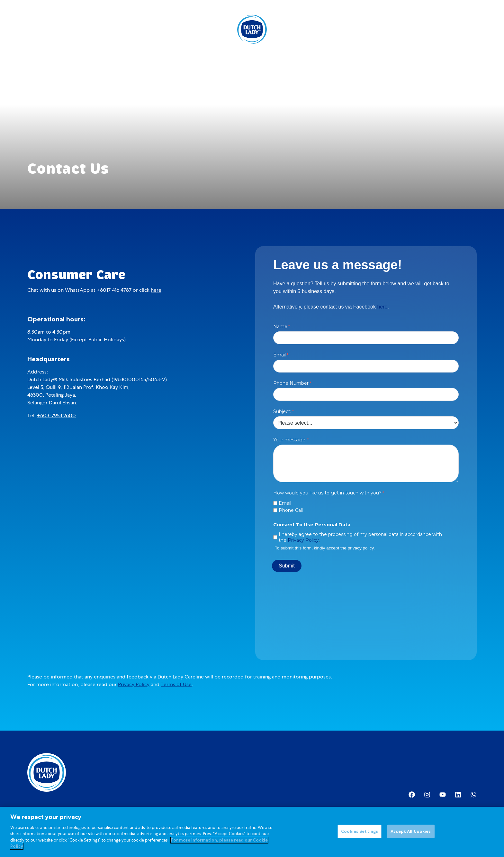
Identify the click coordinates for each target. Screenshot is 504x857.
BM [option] (445, 30)
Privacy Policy (134, 684)
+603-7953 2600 (56, 415)
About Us (292, 29)
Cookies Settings (360, 832)
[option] (445, 30)
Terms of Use (176, 684)
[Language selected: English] (445, 29)
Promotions (209, 29)
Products (129, 29)
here (156, 290)
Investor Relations (337, 29)
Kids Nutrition (169, 29)
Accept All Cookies (411, 832)
